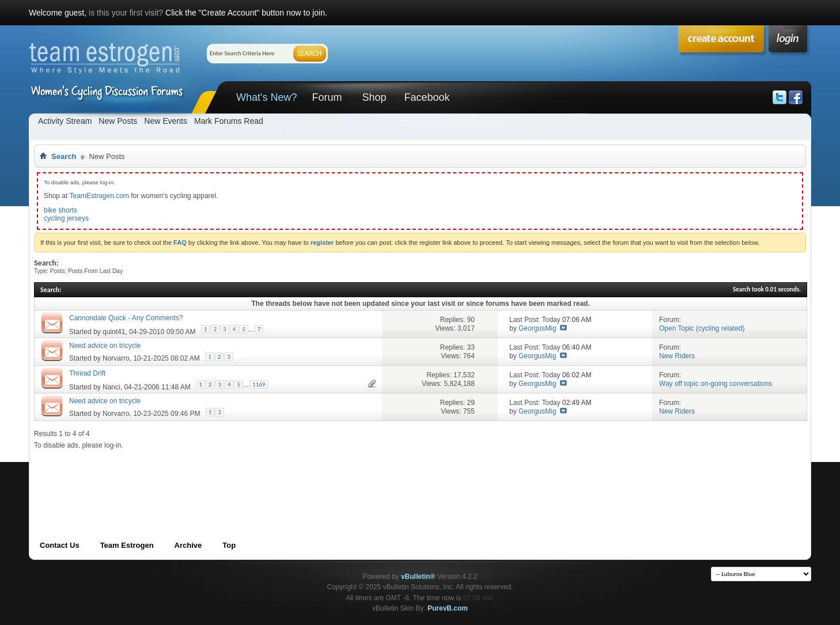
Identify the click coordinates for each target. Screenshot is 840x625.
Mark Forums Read (229, 121)
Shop (374, 97)
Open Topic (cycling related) (702, 328)
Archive (188, 545)
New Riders (677, 356)
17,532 (464, 375)
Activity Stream (65, 121)
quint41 (114, 332)
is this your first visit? (126, 13)
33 (470, 347)
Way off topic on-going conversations (716, 384)
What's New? (266, 97)
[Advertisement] (244, 476)
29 (470, 403)
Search (64, 156)
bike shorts (60, 210)
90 (470, 320)
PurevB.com (448, 608)
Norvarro (116, 358)
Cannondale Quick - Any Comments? (126, 318)
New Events (166, 121)
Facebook (427, 97)
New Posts (118, 121)
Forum (327, 97)
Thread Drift (87, 373)
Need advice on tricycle (105, 346)
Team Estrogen (127, 545)
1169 (259, 385)
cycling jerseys (66, 218)
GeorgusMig (537, 328)
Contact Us (60, 545)
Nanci (111, 387)
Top (229, 545)
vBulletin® (418, 577)
